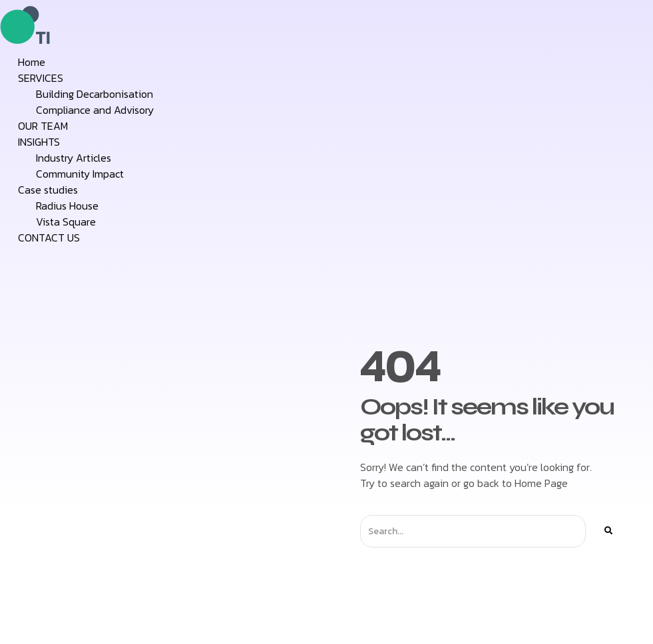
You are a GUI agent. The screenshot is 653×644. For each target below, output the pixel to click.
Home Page (541, 483)
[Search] (608, 531)
